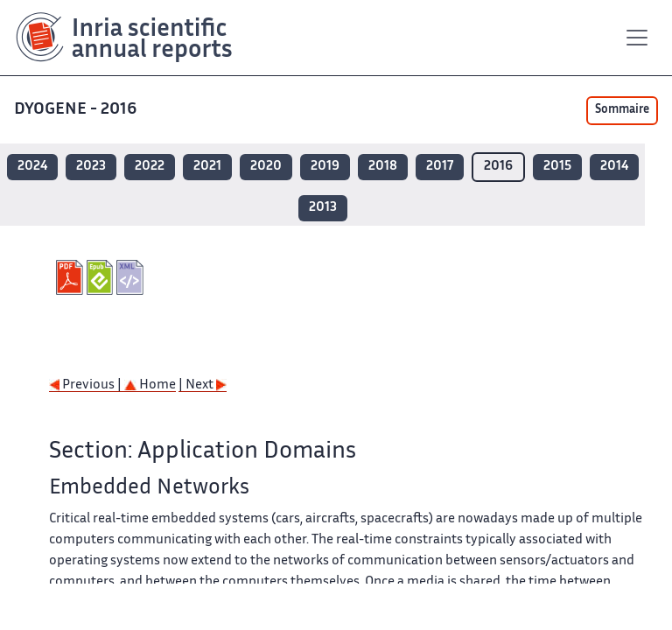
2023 (91, 167)
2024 (32, 167)
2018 (383, 167)
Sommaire (622, 110)
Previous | (87, 385)
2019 (325, 167)
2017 (440, 167)
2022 (150, 167)
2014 (614, 167)
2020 (266, 167)
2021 (207, 167)
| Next (203, 385)
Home (150, 385)
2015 (557, 167)
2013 (323, 208)
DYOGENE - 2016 (77, 110)
